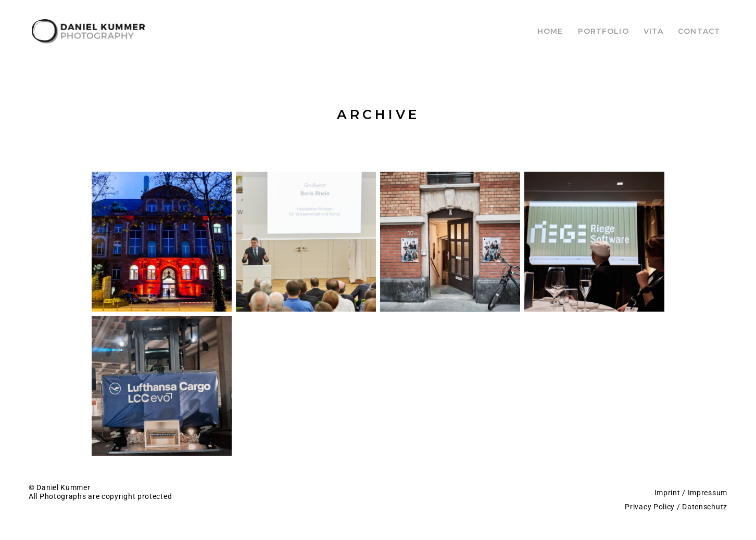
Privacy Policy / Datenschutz (676, 507)
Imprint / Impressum (691, 493)
